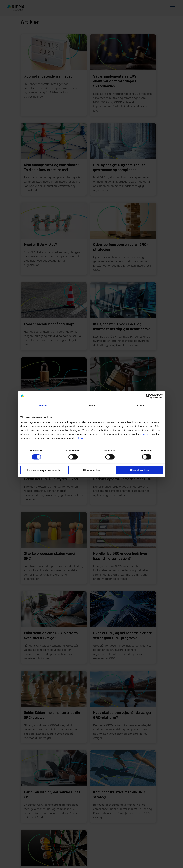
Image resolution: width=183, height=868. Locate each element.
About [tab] (141, 406)
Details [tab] (91, 406)
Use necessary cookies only (44, 470)
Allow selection (91, 470)
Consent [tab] (43, 406)
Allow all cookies (139, 470)
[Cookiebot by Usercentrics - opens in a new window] (148, 396)
